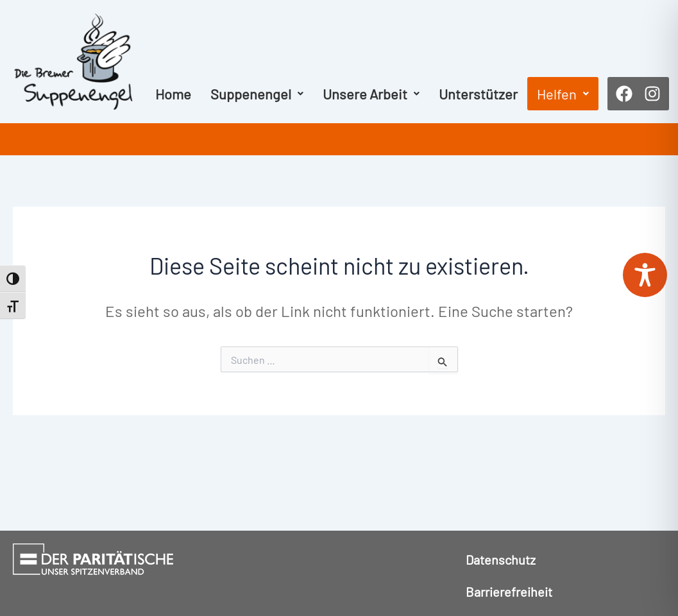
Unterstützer (478, 94)
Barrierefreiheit (509, 592)
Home (173, 94)
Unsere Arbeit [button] (371, 94)
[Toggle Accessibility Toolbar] (645, 275)
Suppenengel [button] (257, 94)
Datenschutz (501, 560)
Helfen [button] (563, 94)
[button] (257, 94)
